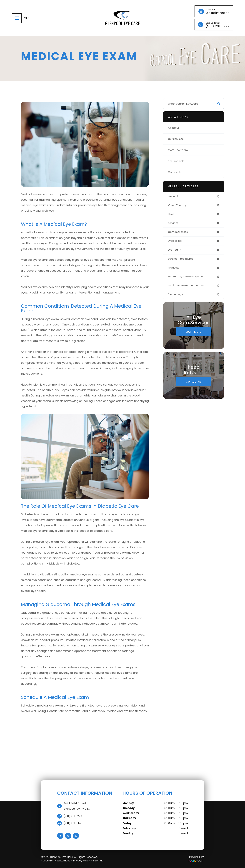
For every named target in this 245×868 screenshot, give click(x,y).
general (174, 197)
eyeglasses (176, 243)
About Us (174, 128)
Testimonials (177, 161)
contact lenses (179, 233)
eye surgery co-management (189, 279)
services (174, 224)
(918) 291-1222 (73, 816)
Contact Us (176, 172)
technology (176, 298)
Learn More (194, 335)
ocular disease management (188, 289)
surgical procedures (182, 261)
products (174, 270)
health (172, 215)
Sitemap (98, 861)
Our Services (177, 139)
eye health (175, 252)
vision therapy (178, 206)
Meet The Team (179, 150)
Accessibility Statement (55, 861)
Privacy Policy (82, 861)
